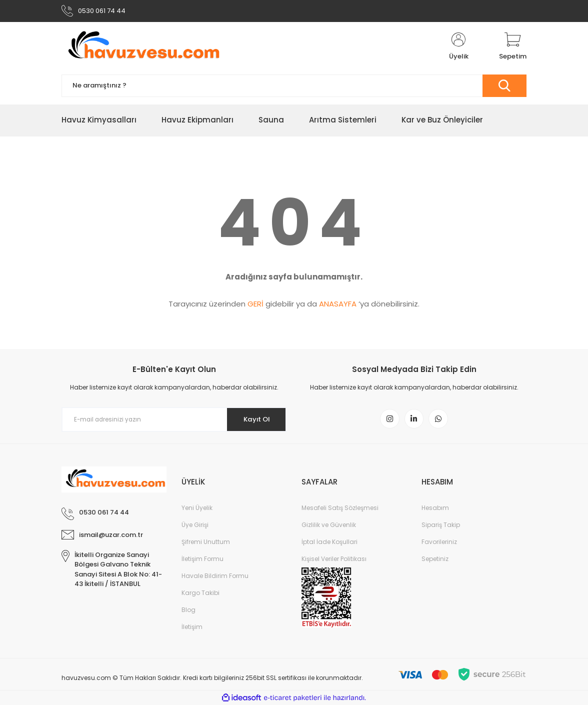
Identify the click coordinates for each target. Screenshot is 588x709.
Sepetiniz (435, 563)
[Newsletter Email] (174, 422)
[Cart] (513, 49)
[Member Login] (458, 49)
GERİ (255, 306)
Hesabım (435, 512)
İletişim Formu (202, 563)
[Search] (294, 88)
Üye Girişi (195, 529)
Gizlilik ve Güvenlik (329, 529)
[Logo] (141, 49)
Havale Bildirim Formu (215, 580)
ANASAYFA (338, 306)
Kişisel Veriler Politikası (334, 563)
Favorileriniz (439, 546)
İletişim (192, 631)
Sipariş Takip (441, 529)
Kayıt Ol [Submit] (253, 421)
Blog (188, 614)
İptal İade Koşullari (329, 546)
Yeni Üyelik (197, 512)
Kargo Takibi (200, 597)
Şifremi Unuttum (206, 546)
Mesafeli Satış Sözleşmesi (340, 512)
